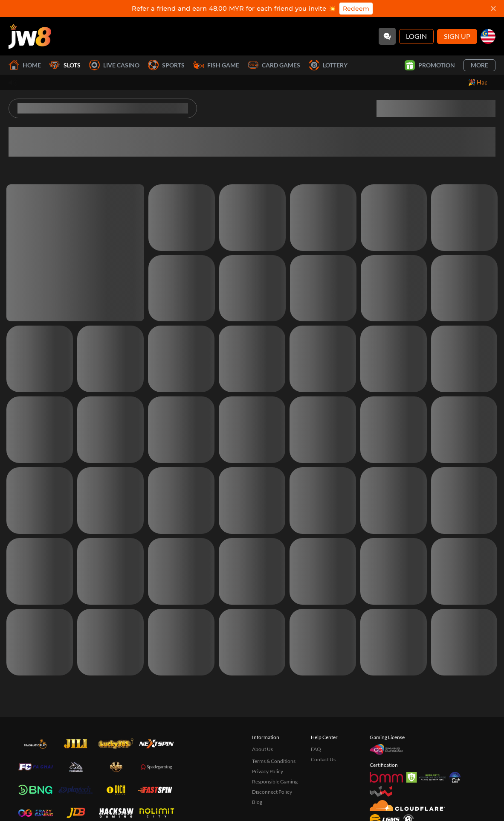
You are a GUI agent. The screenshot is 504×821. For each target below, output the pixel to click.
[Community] (387, 36)
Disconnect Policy (272, 792)
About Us (262, 749)
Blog (257, 802)
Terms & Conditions (274, 761)
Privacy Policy (268, 771)
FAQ (316, 749)
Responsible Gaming (275, 782)
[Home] (30, 36)
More (479, 65)
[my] (488, 36)
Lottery (328, 65)
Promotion (430, 65)
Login (416, 36)
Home (25, 65)
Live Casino (114, 65)
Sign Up (457, 36)
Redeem (356, 9)
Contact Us (323, 759)
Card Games (274, 65)
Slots (65, 65)
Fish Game (216, 65)
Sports (166, 65)
